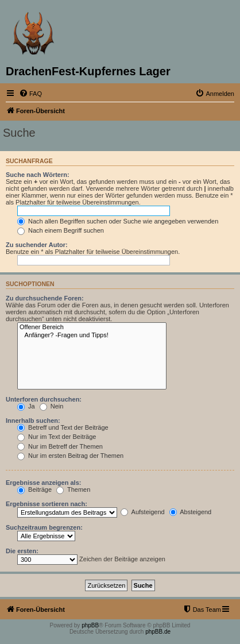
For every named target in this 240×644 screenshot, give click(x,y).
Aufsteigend (143, 512)
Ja (26, 406)
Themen (73, 489)
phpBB (90, 625)
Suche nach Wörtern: (38, 175)
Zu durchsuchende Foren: (45, 298)
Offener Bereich (92, 327)
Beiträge (34, 489)
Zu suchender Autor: (37, 245)
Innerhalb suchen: (33, 421)
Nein (52, 406)
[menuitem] (30, 94)
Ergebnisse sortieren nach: (47, 504)
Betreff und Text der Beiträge (63, 427)
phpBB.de (158, 632)
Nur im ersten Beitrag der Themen (70, 456)
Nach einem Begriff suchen (61, 230)
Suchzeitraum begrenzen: (44, 527)
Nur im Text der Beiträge (57, 437)
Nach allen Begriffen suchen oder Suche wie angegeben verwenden (118, 221)
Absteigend (191, 512)
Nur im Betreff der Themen (60, 446)
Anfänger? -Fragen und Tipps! (92, 336)
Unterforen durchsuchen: (44, 399)
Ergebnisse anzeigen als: (43, 483)
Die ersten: (22, 551)
